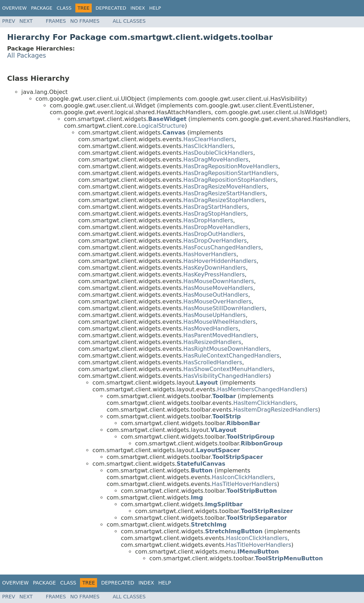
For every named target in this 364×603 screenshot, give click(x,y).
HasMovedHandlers (211, 329)
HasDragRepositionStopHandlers (230, 180)
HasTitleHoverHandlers (245, 484)
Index (138, 8)
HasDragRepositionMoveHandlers (231, 166)
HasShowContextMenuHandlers (228, 369)
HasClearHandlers (209, 139)
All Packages (27, 55)
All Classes (129, 21)
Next (26, 21)
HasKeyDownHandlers (215, 268)
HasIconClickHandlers (243, 477)
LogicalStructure (162, 126)
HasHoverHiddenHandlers (220, 261)
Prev (9, 21)
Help (155, 8)
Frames (56, 21)
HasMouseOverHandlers (218, 301)
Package (42, 8)
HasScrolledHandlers (213, 362)
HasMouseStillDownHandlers (224, 308)
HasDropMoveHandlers (216, 227)
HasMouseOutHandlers (216, 295)
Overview (14, 8)
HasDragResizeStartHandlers (224, 193)
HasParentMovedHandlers (220, 335)
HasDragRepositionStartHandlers (230, 173)
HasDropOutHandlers (213, 234)
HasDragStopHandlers (215, 214)
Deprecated (111, 8)
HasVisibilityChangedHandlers (226, 376)
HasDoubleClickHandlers (218, 153)
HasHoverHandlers (210, 254)
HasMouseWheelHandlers (220, 322)
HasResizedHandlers (212, 342)
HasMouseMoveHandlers (218, 288)
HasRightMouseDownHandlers (226, 349)
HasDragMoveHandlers (216, 160)
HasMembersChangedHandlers (261, 389)
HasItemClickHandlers (264, 403)
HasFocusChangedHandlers (222, 247)
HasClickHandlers (208, 146)
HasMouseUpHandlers (215, 315)
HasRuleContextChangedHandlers (231, 356)
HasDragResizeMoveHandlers (225, 187)
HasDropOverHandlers (215, 241)
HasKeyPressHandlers (214, 274)
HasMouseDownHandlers (219, 281)
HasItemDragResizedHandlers (275, 410)
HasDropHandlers (208, 220)
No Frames (85, 21)
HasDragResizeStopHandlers (224, 200)
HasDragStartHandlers (215, 207)
